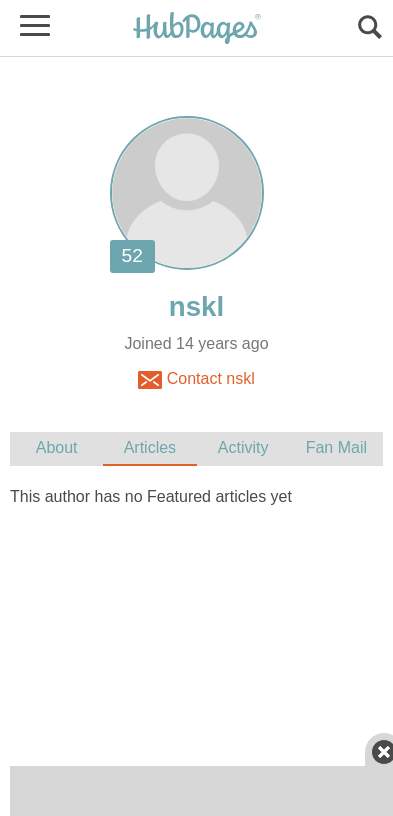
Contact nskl (196, 380)
